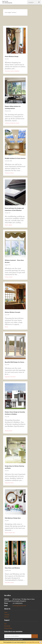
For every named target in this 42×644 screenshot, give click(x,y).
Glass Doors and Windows (12, 568)
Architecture (7, 123)
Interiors (12, 71)
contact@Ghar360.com (19, 606)
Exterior (11, 431)
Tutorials (7, 615)
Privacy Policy (8, 628)
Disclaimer (7, 626)
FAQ (5, 624)
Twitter (40, 317)
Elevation (7, 431)
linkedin (40, 321)
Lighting (10, 225)
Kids (14, 533)
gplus (38, 324)
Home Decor (7, 71)
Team (6, 612)
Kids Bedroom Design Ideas (13, 518)
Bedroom (7, 533)
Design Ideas (13, 123)
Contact (7, 617)
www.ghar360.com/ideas (33, 642)
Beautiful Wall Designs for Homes (15, 362)
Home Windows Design (12, 56)
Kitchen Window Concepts (13, 312)
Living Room (17, 71)
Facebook (38, 319)
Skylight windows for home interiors (15, 158)
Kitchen (6, 327)
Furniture (7, 277)
